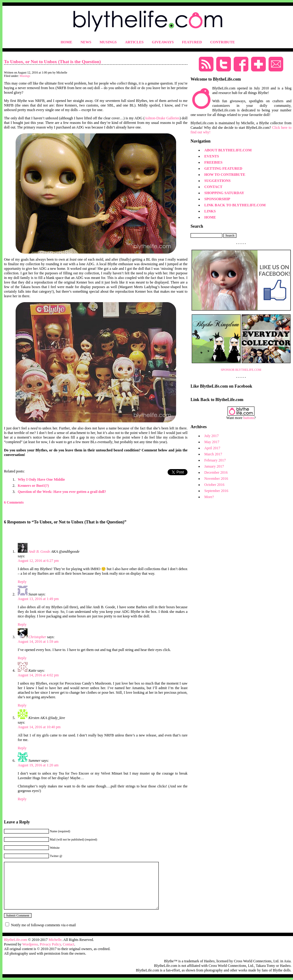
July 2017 (211, 436)
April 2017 (212, 448)
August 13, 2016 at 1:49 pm (38, 599)
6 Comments (14, 502)
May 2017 (212, 442)
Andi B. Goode (39, 551)
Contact (68, 944)
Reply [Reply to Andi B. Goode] (22, 582)
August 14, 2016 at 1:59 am (38, 642)
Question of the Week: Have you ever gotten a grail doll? (62, 492)
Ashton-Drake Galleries (162, 118)
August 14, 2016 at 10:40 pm (39, 727)
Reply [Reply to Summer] (22, 799)
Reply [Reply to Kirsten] (22, 748)
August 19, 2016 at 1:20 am (38, 765)
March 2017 (213, 454)
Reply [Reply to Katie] (22, 705)
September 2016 (216, 491)
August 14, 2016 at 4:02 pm (38, 675)
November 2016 (216, 479)
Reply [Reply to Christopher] (22, 658)
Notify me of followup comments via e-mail (43, 925)
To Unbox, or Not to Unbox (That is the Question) (52, 62)
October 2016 (214, 485)
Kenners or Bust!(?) (33, 486)
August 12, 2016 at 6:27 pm (38, 561)
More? (209, 497)
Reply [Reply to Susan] (22, 624)
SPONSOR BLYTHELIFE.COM (241, 370)
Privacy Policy (50, 944)
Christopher (37, 637)
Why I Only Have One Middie (41, 479)
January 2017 (214, 466)
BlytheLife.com (16, 940)
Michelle (55, 940)
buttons (249, 418)
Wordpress (30, 944)
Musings (25, 76)
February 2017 (215, 460)
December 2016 (216, 472)
